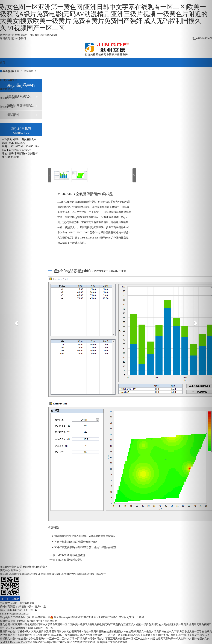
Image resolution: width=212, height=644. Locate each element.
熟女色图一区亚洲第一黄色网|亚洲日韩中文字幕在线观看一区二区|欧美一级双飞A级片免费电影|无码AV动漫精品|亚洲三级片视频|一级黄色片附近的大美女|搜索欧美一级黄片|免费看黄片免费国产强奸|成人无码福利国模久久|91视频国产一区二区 (104, 17)
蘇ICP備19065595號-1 (106, 617)
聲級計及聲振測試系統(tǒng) (80, 574)
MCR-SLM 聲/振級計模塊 (71, 555)
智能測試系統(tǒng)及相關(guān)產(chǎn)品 (40, 574)
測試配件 (101, 574)
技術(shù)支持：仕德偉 (132, 617)
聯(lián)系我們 (40, 567)
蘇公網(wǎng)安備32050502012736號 (72, 617)
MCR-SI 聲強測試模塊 (70, 560)
